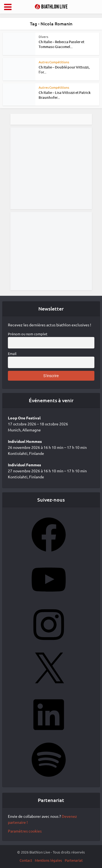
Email (12, 354)
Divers (43, 37)
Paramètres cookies (25, 831)
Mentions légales (48, 860)
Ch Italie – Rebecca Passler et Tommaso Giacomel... (61, 44)
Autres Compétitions (54, 62)
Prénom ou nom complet (28, 334)
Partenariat (74, 860)
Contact (26, 860)
